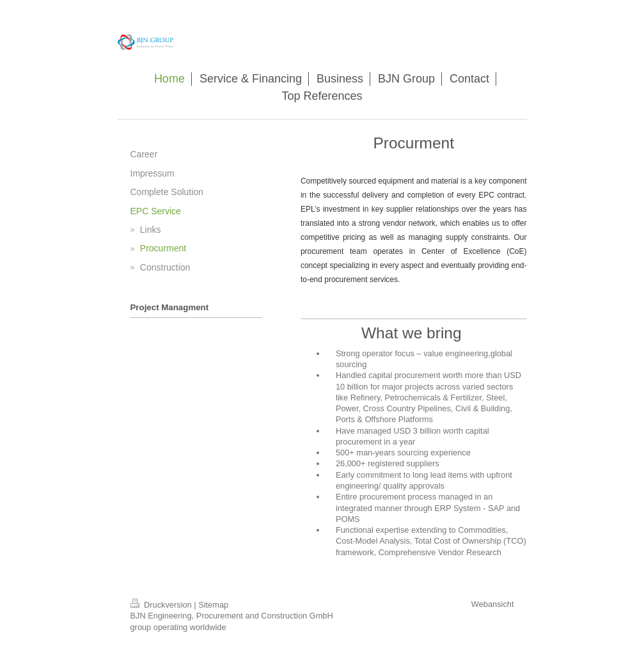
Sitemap (213, 605)
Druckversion (162, 605)
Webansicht (493, 604)
